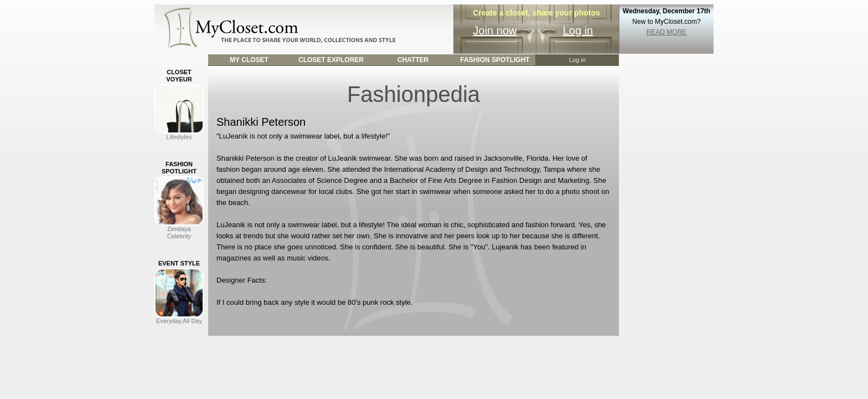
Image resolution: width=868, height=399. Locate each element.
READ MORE (667, 32)
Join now (495, 30)
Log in (578, 30)
